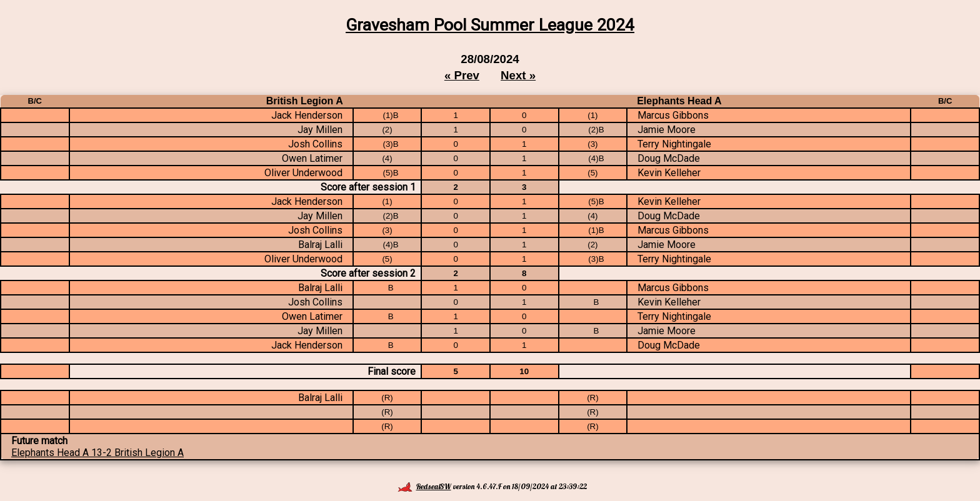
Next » (518, 75)
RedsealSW (424, 486)
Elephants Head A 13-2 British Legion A (97, 453)
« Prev (462, 75)
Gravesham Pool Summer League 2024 (490, 25)
